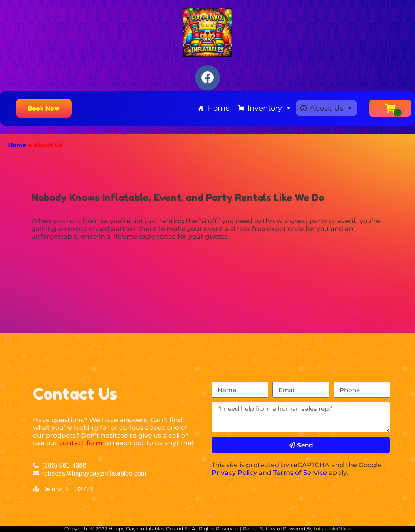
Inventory (270, 108)
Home (218, 108)
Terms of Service (300, 473)
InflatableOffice (333, 529)
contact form (81, 443)
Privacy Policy (234, 473)
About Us (331, 108)
